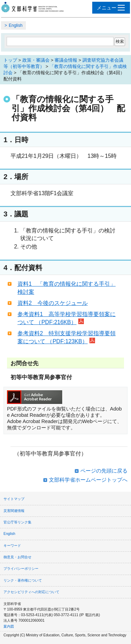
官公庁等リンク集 (17, 522)
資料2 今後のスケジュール (53, 303)
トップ (10, 60)
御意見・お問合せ (17, 557)
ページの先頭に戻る (104, 471)
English (16, 25)
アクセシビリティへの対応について (31, 592)
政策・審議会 (36, 60)
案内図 (9, 626)
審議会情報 (66, 60)
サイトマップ (14, 499)
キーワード (12, 546)
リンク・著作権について (23, 580)
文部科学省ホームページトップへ (88, 480)
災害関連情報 (14, 511)
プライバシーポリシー (21, 569)
